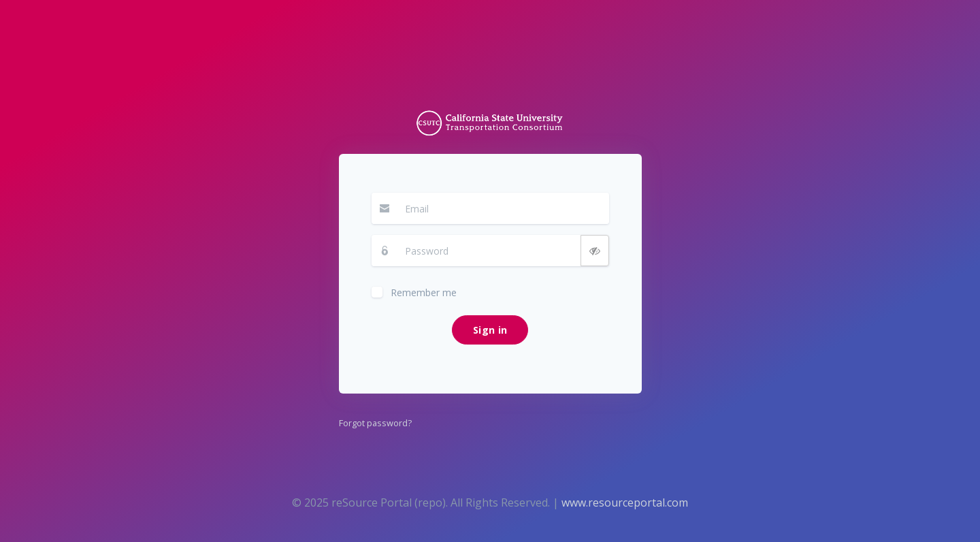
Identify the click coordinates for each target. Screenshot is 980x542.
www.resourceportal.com (625, 503)
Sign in (490, 330)
